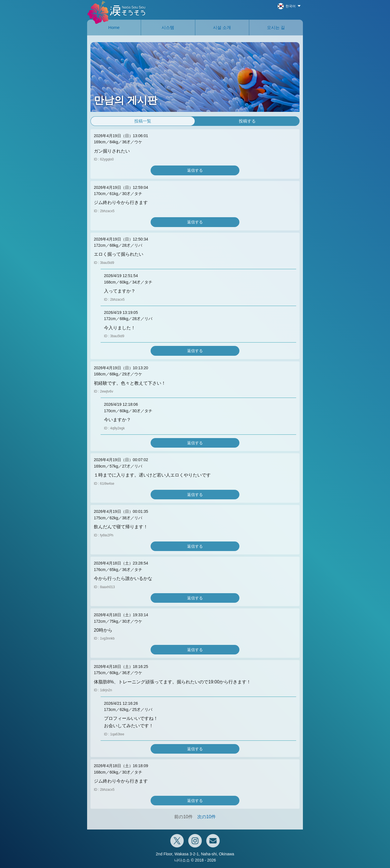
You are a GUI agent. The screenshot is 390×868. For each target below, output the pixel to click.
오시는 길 (276, 27)
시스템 (168, 27)
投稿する (247, 121)
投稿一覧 (143, 121)
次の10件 (207, 817)
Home (114, 27)
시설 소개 (222, 27)
